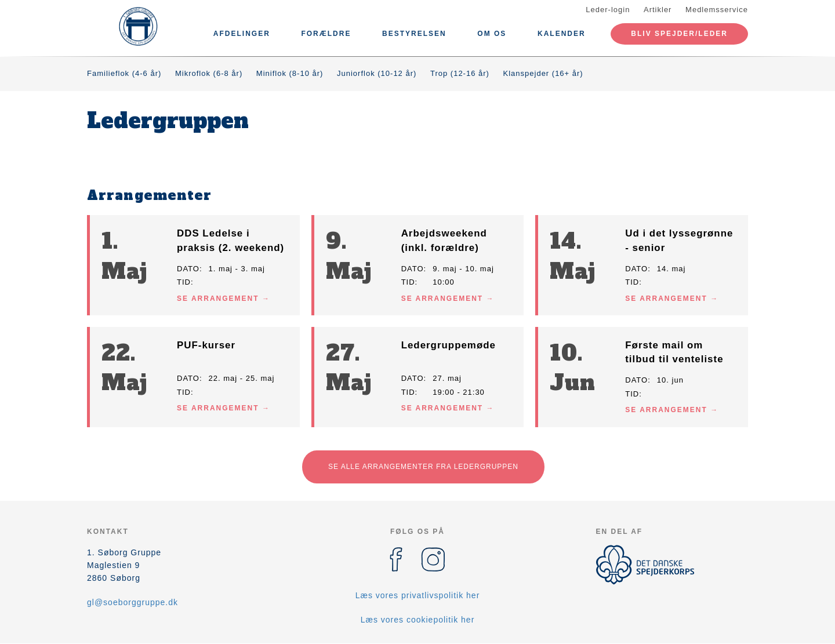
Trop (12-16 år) (460, 73)
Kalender (562, 34)
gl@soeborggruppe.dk (132, 602)
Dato (188, 269)
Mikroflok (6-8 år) (209, 73)
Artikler (658, 10)
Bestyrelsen (414, 34)
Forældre (326, 34)
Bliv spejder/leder (679, 34)
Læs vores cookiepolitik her (418, 620)
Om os (492, 34)
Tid (184, 282)
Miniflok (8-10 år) (290, 73)
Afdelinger (242, 34)
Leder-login (608, 10)
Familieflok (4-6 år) (124, 73)
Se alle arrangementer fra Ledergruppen (423, 467)
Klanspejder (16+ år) (543, 73)
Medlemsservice (717, 10)
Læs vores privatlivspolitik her (418, 595)
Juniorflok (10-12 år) (377, 73)
